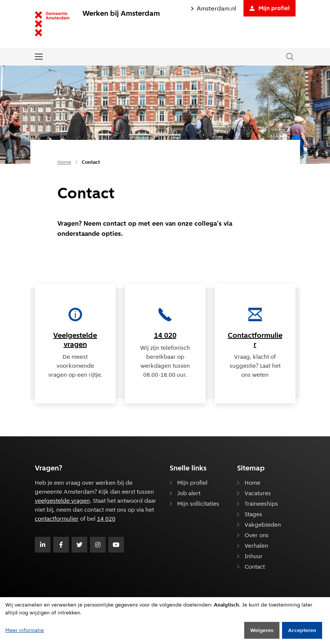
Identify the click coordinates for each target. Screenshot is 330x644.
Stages (253, 514)
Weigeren (262, 630)
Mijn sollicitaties (198, 504)
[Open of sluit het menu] (39, 57)
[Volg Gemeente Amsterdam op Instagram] (98, 545)
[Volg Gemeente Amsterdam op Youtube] (116, 545)
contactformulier (57, 519)
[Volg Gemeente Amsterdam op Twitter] (79, 545)
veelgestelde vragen (62, 501)
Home (64, 162)
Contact (255, 567)
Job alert (189, 493)
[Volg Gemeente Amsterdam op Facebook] (61, 545)
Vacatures (258, 493)
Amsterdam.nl (213, 8)
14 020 (106, 519)
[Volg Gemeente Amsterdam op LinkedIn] (43, 545)
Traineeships (261, 504)
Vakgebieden (263, 525)
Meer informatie (25, 630)
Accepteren (302, 630)
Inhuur (254, 556)
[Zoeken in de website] (290, 57)
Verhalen (256, 546)
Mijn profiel (270, 8)
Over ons (257, 535)
